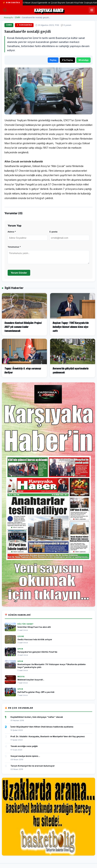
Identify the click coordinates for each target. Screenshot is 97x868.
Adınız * (12, 232)
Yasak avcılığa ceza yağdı (24, 746)
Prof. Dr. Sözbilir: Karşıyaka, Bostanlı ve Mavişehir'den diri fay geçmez (48, 736)
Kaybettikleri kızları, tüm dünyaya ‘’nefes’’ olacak (37, 717)
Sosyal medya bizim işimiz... (25, 756)
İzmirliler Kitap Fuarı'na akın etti (34, 627)
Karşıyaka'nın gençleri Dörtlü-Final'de (37, 652)
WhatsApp (83, 60)
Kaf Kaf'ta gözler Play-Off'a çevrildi (36, 692)
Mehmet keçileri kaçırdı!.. (31, 680)
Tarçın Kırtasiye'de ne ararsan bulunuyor (33, 766)
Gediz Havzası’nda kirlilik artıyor (35, 639)
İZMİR (17, 17)
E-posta (53, 232)
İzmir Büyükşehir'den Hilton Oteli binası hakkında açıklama (42, 727)
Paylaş (53, 60)
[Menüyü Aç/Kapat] (92, 10)
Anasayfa (8, 17)
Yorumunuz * (14, 247)
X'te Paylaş (67, 60)
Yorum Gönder (19, 273)
